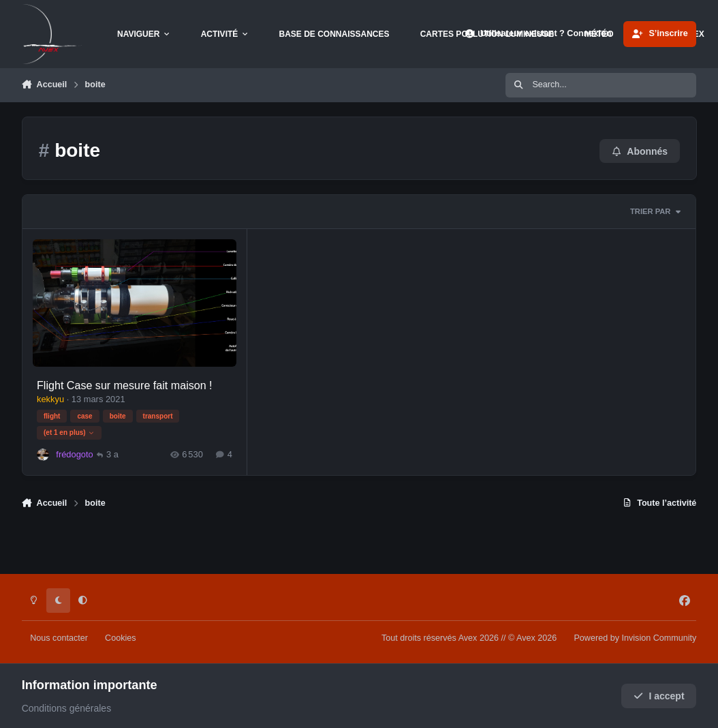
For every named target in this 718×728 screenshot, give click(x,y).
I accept (659, 696)
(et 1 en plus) (69, 433)
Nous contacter (59, 638)
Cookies (121, 638)
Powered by (635, 638)
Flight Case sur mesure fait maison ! (125, 384)
